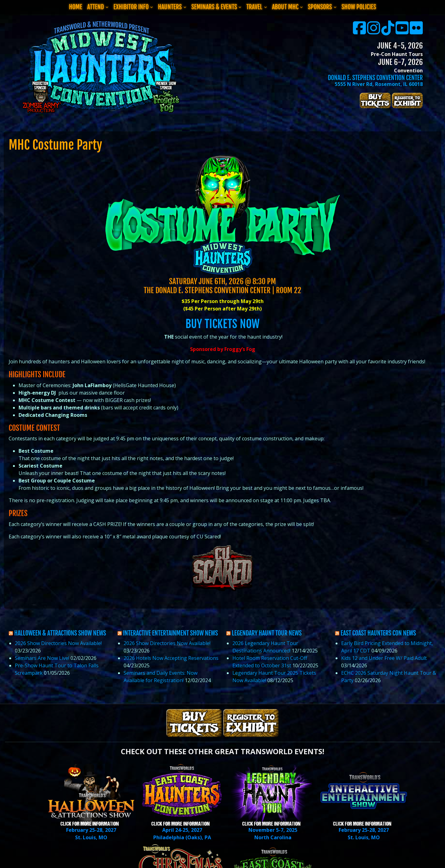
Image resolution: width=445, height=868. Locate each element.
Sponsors (320, 7)
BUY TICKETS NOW (222, 324)
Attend (95, 7)
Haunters (170, 7)
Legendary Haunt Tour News (267, 633)
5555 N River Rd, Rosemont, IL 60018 (379, 84)
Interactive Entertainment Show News (170, 633)
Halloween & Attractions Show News (60, 633)
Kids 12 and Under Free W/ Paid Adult (384, 658)
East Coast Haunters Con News (378, 633)
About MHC (285, 7)
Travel (254, 7)
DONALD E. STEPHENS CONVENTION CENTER (375, 78)
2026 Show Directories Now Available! (58, 643)
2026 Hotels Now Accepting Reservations (171, 658)
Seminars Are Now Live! (42, 658)
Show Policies (359, 7)
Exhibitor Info (131, 7)
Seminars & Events (214, 7)
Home (76, 7)
